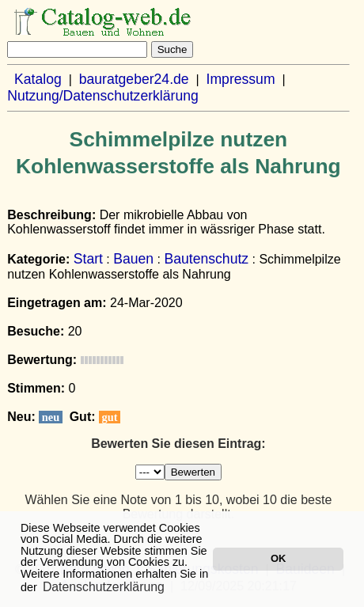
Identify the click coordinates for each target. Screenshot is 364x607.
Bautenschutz (206, 259)
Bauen (133, 259)
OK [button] (278, 558)
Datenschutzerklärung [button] (104, 587)
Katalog (38, 79)
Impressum (241, 79)
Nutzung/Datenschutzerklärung (103, 96)
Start (88, 259)
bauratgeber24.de (134, 79)
